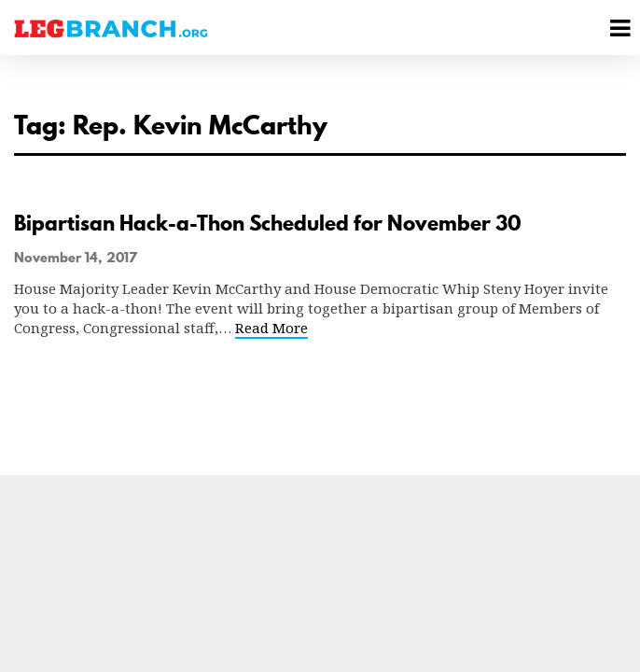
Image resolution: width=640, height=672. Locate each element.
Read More (271, 328)
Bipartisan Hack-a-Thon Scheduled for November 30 (268, 223)
